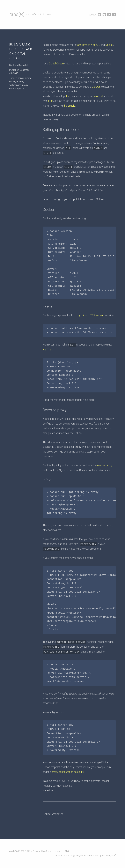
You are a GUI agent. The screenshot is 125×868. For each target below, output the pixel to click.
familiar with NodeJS (88, 45)
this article (69, 106)
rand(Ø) (17, 14)
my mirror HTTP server (90, 315)
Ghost (48, 851)
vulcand (98, 96)
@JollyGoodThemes (83, 856)
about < (93, 15)
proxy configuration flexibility (68, 772)
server (21, 78)
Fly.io (67, 851)
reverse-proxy (17, 89)
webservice (15, 85)
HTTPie (47, 350)
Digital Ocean (56, 63)
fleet (68, 96)
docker (20, 82)
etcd (51, 101)
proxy (25, 85)
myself (112, 856)
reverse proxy (104, 465)
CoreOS (96, 87)
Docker (109, 45)
